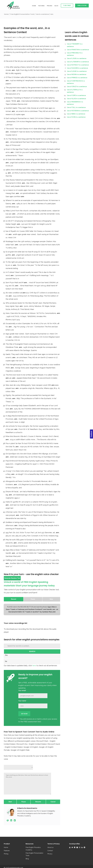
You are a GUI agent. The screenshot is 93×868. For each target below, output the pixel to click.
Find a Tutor (82, 5)
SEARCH (32, 651)
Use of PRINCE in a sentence (77, 78)
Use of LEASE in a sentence (77, 71)
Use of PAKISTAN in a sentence (78, 50)
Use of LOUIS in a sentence (77, 58)
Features (41, 6)
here (34, 666)
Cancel (53, 802)
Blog (56, 6)
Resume (38, 802)
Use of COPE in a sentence (76, 95)
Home (34, 6)
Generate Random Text (12, 578)
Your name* (22, 701)
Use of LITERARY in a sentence (78, 62)
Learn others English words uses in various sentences (77, 36)
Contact (50, 851)
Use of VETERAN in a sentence (78, 111)
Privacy (50, 854)
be (6, 661)
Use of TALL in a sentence (76, 107)
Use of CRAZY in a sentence (77, 87)
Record (14, 599)
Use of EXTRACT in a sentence (78, 65)
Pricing (50, 6)
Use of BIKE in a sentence (76, 114)
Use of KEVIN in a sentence (77, 74)
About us (50, 847)
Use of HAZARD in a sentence (77, 68)
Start (10, 802)
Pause (24, 802)
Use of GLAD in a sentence (76, 99)
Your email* (22, 691)
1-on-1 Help (67, 5)
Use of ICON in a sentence (76, 117)
